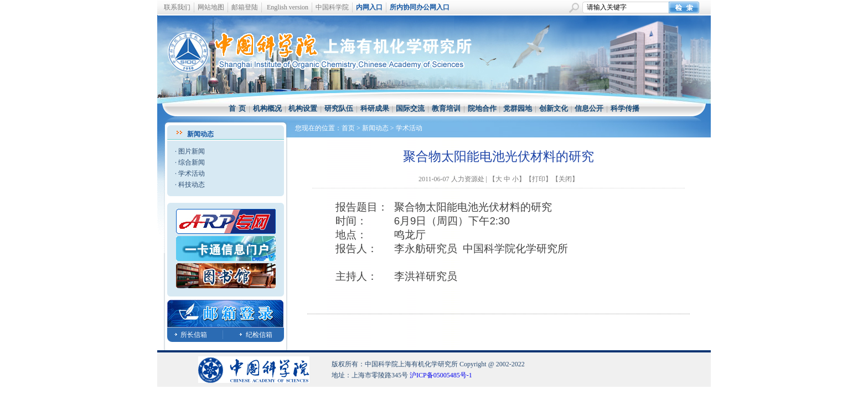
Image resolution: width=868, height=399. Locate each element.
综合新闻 (192, 162)
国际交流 (410, 108)
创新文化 (554, 108)
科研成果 (375, 108)
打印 (539, 179)
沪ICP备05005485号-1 (441, 375)
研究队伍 (339, 108)
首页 (348, 128)
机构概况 (267, 108)
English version (288, 7)
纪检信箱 (259, 335)
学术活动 (192, 173)
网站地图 (211, 7)
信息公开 (589, 108)
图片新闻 (192, 151)
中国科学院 (332, 7)
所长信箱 (194, 335)
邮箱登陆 (245, 7)
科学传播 (625, 108)
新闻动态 (375, 128)
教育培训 (446, 108)
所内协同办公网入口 (420, 7)
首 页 (237, 108)
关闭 (565, 179)
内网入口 (369, 7)
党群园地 (518, 108)
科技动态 (192, 185)
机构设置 (303, 108)
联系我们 (177, 7)
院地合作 (482, 108)
